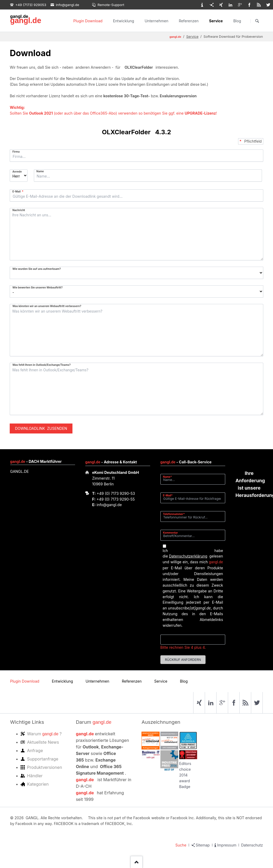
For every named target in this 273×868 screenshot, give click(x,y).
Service (216, 21)
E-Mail (19, 191)
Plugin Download (88, 21)
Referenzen (189, 21)
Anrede (17, 172)
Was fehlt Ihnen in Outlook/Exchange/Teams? (41, 365)
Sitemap (203, 845)
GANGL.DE (20, 471)
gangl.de (26, 20)
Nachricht (19, 210)
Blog (237, 21)
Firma (16, 152)
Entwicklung (124, 21)
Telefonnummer (174, 514)
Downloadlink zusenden (41, 428)
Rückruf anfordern (183, 660)
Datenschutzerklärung (188, 556)
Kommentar (170, 533)
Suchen (257, 21)
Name (40, 171)
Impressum (227, 845)
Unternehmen (156, 21)
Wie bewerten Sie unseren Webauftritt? (37, 287)
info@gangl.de (109, 505)
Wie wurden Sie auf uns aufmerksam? (36, 269)
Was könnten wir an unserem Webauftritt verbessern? (47, 306)
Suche (181, 845)
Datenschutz (252, 845)
